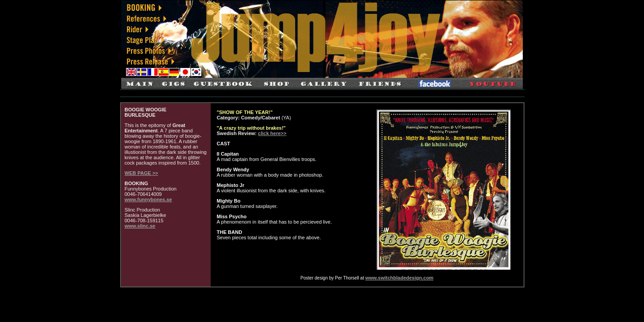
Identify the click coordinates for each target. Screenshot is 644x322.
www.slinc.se (140, 226)
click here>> (272, 133)
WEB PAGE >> (142, 173)
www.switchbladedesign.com (399, 278)
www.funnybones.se (148, 199)
